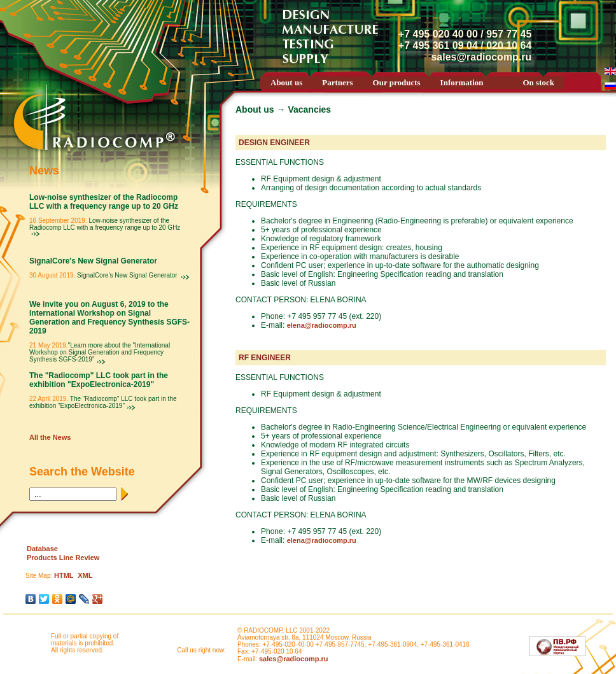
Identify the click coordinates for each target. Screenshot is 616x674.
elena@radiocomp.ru (322, 325)
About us (286, 82)
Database (42, 549)
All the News (50, 437)
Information (462, 82)
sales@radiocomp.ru (294, 659)
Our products (397, 82)
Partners (337, 82)
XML (85, 575)
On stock (539, 82)
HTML (64, 575)
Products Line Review (63, 558)
